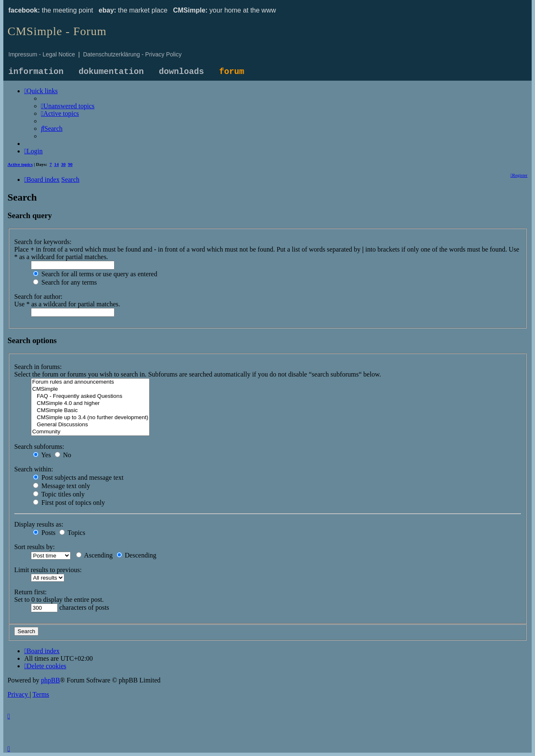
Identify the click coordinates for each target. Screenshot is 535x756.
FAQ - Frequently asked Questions (90, 396)
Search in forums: (38, 367)
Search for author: (38, 297)
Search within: (34, 469)
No (63, 455)
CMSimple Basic (90, 411)
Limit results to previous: (48, 570)
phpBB (50, 680)
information (36, 72)
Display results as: (39, 524)
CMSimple (90, 389)
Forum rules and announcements (90, 382)
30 (63, 164)
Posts (44, 533)
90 (70, 164)
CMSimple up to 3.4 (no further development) (90, 418)
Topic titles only (59, 494)
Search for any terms (65, 282)
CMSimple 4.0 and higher (90, 403)
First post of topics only (69, 503)
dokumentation (111, 72)
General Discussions (90, 425)
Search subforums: (39, 447)
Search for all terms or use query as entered (95, 274)
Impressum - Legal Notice (42, 54)
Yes (42, 455)
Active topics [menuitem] (20, 164)
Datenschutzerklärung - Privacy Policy (132, 54)
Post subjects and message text (78, 477)
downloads (181, 72)
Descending (137, 555)
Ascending (94, 555)
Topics (72, 533)
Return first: (31, 592)
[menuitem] (68, 106)
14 (57, 164)
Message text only (61, 486)
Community (90, 432)
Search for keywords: (43, 242)
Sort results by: (34, 547)
